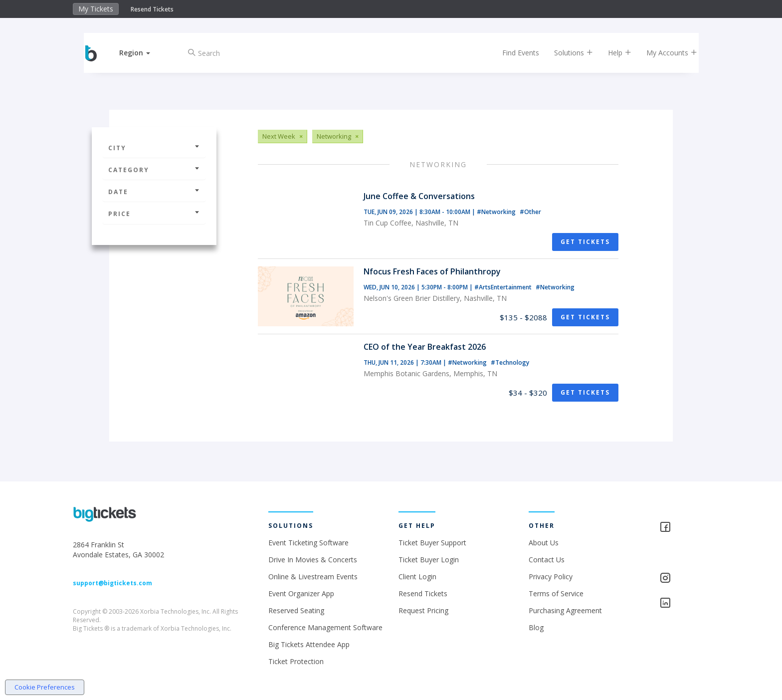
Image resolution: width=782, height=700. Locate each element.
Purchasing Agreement (565, 610)
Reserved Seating (296, 610)
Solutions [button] (566, 53)
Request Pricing (423, 610)
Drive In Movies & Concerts (313, 560)
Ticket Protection (296, 661)
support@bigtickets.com (112, 583)
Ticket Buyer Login (429, 560)
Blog (536, 627)
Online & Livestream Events (313, 577)
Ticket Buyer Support (432, 543)
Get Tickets (585, 242)
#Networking (497, 212)
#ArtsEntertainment (504, 287)
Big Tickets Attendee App (309, 644)
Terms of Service (556, 593)
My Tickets (96, 9)
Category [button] (154, 170)
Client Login (417, 577)
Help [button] (612, 53)
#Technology (510, 362)
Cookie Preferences (45, 687)
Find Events (513, 53)
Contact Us (547, 560)
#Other (530, 212)
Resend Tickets (152, 9)
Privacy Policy (551, 577)
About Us (544, 543)
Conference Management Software (325, 627)
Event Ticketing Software (308, 543)
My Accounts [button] (664, 53)
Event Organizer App (301, 593)
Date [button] (154, 192)
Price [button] (154, 214)
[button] (143, 53)
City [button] (154, 148)
